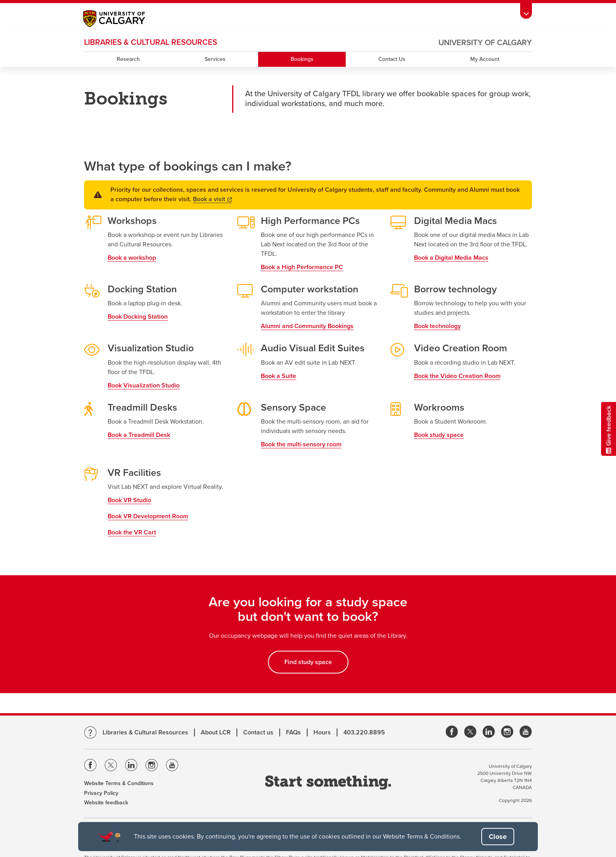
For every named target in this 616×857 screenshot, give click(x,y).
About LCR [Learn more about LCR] (216, 732)
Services (215, 59)
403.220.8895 (364, 732)
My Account (485, 59)
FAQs (293, 732)
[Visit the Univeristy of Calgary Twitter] (111, 766)
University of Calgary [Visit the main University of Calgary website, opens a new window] (485, 43)
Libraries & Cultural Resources (145, 732)
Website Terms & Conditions (119, 783)
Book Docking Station (138, 317)
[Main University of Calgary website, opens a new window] (122, 20)
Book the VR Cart (132, 532)
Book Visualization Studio (144, 385)
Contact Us (392, 59)
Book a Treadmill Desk (139, 435)
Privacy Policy (101, 793)
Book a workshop (132, 258)
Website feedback (106, 803)
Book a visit (212, 199)
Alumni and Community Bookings (307, 326)
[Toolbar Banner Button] (526, 11)
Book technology (437, 326)
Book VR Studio (129, 500)
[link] (452, 732)
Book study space (439, 435)
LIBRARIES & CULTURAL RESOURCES (151, 42)
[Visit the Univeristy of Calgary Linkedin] (131, 766)
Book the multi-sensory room (301, 444)
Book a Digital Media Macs (451, 258)
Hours (322, 732)
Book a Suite (279, 376)
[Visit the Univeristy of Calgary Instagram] (152, 766)
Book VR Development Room (148, 516)
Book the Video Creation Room (457, 376)
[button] (498, 837)
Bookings (302, 59)
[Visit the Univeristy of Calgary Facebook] (90, 766)
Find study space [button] (308, 662)
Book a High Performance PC (302, 267)
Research (128, 59)
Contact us (258, 732)
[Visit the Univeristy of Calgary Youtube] (172, 766)
